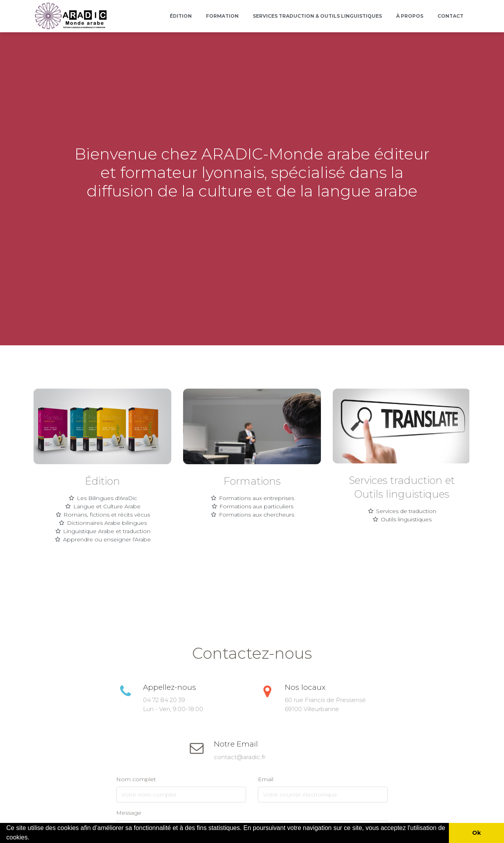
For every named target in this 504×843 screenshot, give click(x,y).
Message (129, 813)
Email (266, 779)
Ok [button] (476, 833)
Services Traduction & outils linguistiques (317, 16)
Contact (450, 16)
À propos (410, 16)
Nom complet (136, 779)
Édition (181, 16)
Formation (222, 16)
